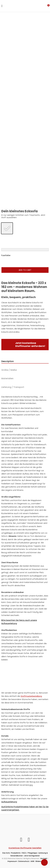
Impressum (12, 861)
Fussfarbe (6, 255)
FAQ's (24, 853)
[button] (48, 6)
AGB (32, 861)
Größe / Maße (9, 370)
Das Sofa (6, 853)
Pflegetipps (32, 853)
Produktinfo (16, 853)
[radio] (7, 228)
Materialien (7, 378)
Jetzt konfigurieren (32, 856)
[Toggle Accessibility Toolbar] (44, 862)
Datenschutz (24, 861)
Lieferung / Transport (13, 387)
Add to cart (25, 270)
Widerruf (39, 861)
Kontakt (44, 858)
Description (8, 361)
